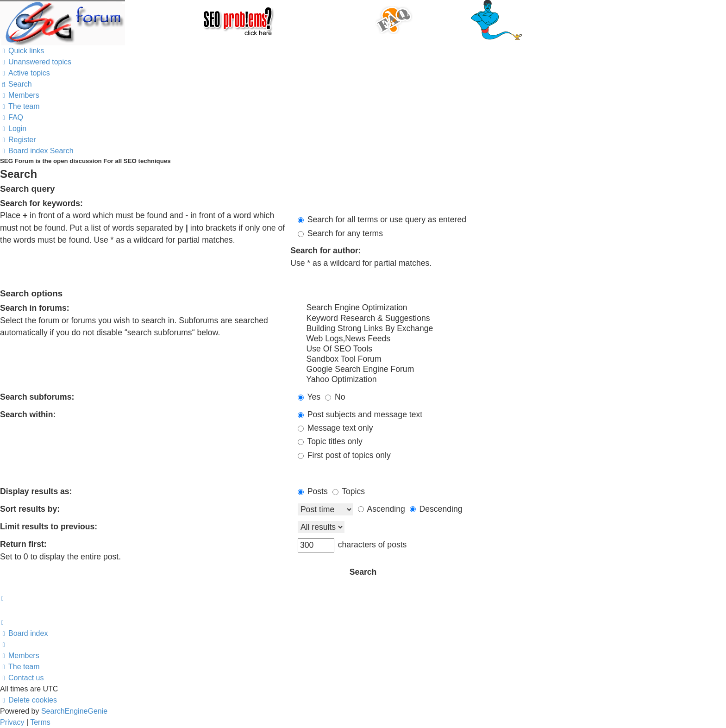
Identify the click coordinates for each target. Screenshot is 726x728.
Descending (436, 509)
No (335, 397)
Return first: (23, 544)
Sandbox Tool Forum (512, 359)
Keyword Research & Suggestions (512, 319)
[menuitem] (36, 62)
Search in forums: (35, 308)
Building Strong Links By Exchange (512, 329)
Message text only (335, 428)
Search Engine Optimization (512, 308)
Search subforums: (37, 397)
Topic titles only (330, 441)
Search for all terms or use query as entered (382, 220)
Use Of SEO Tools (512, 349)
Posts (313, 491)
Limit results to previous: (49, 527)
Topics (349, 491)
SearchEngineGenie (74, 711)
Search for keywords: (41, 203)
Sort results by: (30, 509)
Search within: (28, 414)
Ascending (382, 509)
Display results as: (36, 491)
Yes (309, 397)
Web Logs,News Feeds (512, 339)
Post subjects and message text (360, 414)
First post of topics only (344, 455)
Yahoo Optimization (512, 380)
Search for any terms (340, 233)
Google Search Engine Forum (512, 370)
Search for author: (326, 251)
